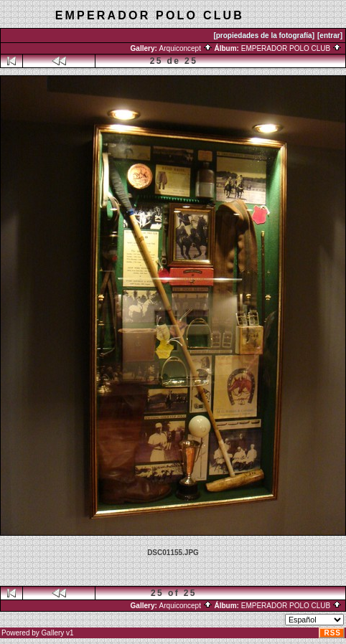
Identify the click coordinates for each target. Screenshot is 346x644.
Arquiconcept (186, 48)
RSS (332, 633)
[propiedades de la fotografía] (264, 35)
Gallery (53, 633)
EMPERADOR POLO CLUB (291, 48)
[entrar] (330, 35)
